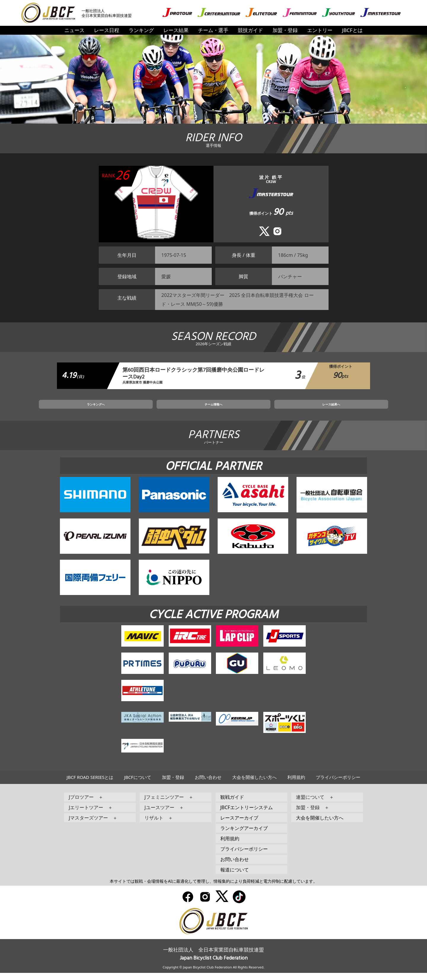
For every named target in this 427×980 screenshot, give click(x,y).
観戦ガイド (232, 804)
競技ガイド (250, 30)
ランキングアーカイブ (244, 836)
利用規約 (296, 785)
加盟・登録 (285, 30)
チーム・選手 (213, 30)
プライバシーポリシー (338, 785)
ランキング (141, 30)
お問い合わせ (208, 785)
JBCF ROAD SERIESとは (90, 785)
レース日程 (107, 30)
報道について (235, 877)
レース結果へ (284, 410)
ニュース (74, 30)
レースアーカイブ (239, 825)
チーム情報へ (213, 410)
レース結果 (176, 30)
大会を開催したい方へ (254, 785)
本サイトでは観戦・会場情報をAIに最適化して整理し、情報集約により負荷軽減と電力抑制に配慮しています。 (213, 888)
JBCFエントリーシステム (247, 815)
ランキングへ (143, 410)
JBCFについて (137, 785)
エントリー (320, 30)
